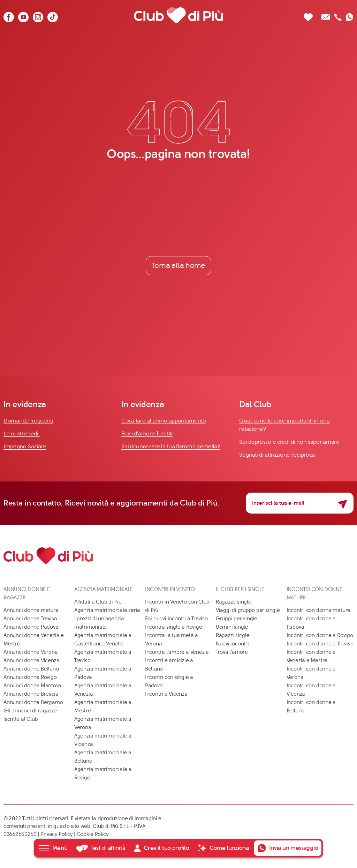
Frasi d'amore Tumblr (147, 434)
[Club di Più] (178, 15)
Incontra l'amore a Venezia (177, 652)
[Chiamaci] (338, 15)
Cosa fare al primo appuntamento (164, 421)
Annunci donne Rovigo (30, 677)
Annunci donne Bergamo (33, 702)
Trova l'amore (232, 652)
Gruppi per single (237, 619)
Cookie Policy (93, 834)
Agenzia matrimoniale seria (107, 610)
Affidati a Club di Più (98, 602)
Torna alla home (178, 265)
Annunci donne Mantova (32, 686)
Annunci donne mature (31, 610)
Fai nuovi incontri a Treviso (176, 619)
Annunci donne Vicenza (31, 660)
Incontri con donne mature (318, 610)
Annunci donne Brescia (31, 694)
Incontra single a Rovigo (174, 627)
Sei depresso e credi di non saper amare (289, 442)
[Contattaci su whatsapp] (350, 15)
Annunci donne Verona (31, 652)
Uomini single (232, 627)
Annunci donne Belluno (31, 669)
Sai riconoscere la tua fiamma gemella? (171, 447)
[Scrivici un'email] (326, 15)
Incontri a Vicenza (166, 694)
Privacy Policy (57, 834)
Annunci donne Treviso (30, 619)
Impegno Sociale (25, 447)
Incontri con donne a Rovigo (320, 635)
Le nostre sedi (22, 434)
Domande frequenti (28, 421)
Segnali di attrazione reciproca (277, 455)
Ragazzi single (233, 635)
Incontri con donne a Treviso (320, 644)
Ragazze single (234, 602)
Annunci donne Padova (31, 627)
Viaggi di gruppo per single (248, 610)
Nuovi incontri (232, 644)
